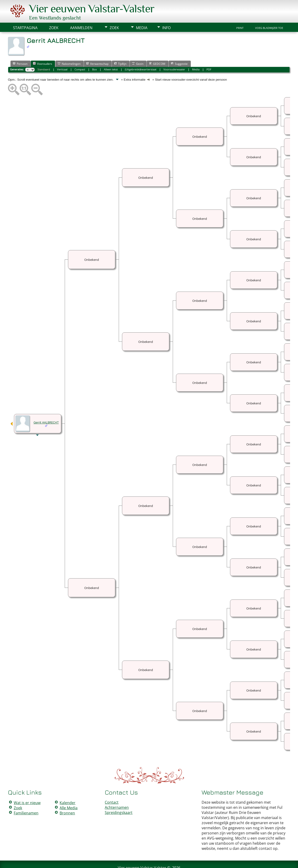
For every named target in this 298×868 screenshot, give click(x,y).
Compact (80, 55)
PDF (209, 55)
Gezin (138, 50)
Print (240, 14)
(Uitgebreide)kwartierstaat (141, 55)
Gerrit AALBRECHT (46, 408)
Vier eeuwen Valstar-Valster (142, 854)
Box (95, 55)
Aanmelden (81, 14)
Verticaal (62, 55)
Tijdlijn (120, 50)
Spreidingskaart (119, 799)
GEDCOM (157, 50)
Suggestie (179, 50)
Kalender (68, 789)
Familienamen (26, 799)
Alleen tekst (111, 55)
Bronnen (67, 799)
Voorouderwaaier (174, 55)
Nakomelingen (69, 50)
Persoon (20, 50)
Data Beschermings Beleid (177, 862)
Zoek (114, 14)
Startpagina (25, 14)
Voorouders (42, 50)
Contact (112, 788)
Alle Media (69, 794)
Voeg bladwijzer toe (269, 14)
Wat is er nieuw (27, 789)
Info (166, 14)
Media (142, 14)
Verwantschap (97, 50)
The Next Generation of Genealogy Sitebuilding (135, 858)
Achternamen (117, 793)
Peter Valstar (150, 862)
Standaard (44, 55)
